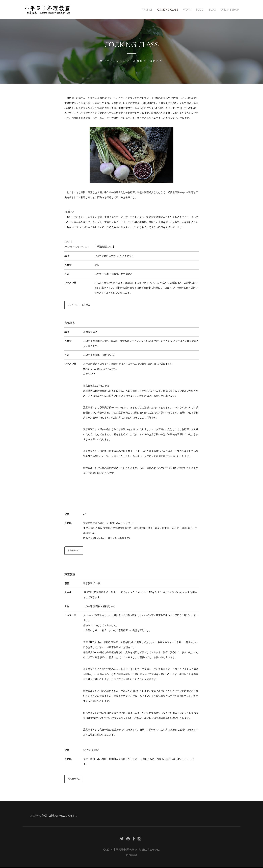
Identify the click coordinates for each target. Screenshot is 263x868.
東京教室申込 (75, 780)
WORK (187, 10)
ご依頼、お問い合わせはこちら (56, 816)
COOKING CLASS (168, 10)
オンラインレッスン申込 (80, 305)
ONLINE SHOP (230, 10)
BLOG (212, 10)
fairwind (133, 855)
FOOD (200, 10)
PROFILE (147, 10)
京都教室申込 (75, 551)
